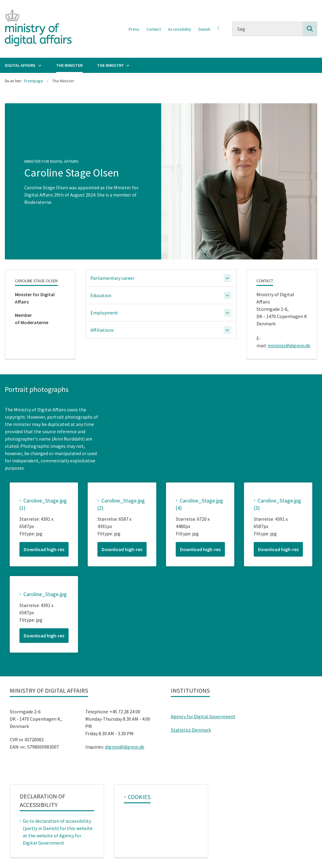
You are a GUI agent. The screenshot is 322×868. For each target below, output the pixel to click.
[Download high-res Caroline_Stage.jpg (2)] (122, 549)
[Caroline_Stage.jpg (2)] (122, 504)
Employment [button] (104, 313)
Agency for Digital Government (203, 716)
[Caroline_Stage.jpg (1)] (44, 504)
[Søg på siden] (310, 29)
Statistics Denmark (191, 730)
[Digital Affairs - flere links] (39, 65)
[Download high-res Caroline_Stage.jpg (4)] (200, 549)
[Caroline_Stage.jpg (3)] (278, 504)
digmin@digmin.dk (125, 747)
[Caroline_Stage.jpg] (43, 594)
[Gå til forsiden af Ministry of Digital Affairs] (36, 29)
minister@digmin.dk (289, 345)
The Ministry (110, 65)
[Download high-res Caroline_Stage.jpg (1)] (44, 549)
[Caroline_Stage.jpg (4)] (200, 504)
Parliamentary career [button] (112, 278)
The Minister (69, 65)
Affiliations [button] (102, 330)
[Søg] (275, 29)
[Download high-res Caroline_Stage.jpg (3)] (278, 549)
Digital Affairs (20, 65)
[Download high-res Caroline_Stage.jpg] (44, 636)
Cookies (139, 797)
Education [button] (101, 295)
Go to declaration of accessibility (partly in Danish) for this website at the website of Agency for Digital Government (58, 832)
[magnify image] (44, 486)
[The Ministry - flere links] (127, 65)
